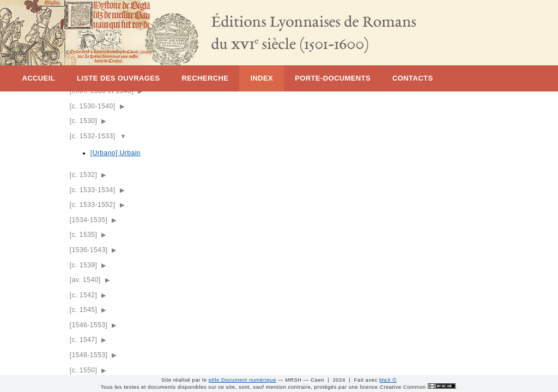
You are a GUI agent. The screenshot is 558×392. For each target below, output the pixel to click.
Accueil (38, 78)
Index (262, 78)
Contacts (413, 78)
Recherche (205, 78)
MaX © (388, 380)
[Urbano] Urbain (116, 153)
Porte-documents (333, 78)
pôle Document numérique (242, 380)
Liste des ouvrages (118, 78)
